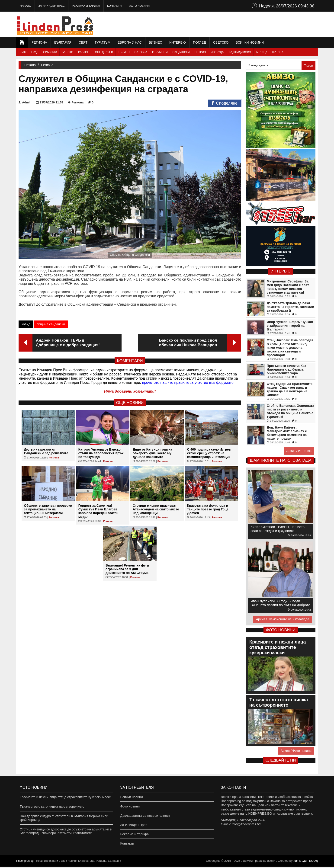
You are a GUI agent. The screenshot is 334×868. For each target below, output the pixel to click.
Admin (25, 102)
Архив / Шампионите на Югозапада (283, 619)
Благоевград (28, 52)
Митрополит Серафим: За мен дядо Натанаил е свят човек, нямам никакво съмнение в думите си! (288, 287)
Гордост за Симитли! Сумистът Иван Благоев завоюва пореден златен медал (98, 511)
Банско (68, 52)
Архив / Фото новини (296, 751)
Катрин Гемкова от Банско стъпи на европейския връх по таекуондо (101, 453)
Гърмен (124, 52)
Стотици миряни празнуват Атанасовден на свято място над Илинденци (156, 509)
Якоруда (217, 52)
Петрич (200, 52)
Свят (83, 42)
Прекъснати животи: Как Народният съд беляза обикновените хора (286, 369)
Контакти (114, 6)
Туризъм (103, 42)
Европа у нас (130, 42)
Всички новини (250, 42)
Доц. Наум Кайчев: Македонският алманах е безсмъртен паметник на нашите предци (287, 433)
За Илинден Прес (51, 6)
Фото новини (139, 6)
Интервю (178, 42)
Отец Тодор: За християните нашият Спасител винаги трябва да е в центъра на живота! (290, 389)
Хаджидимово (240, 52)
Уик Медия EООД (306, 862)
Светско (221, 42)
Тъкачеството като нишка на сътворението (52, 807)
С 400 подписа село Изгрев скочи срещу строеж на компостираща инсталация (209, 453)
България (63, 42)
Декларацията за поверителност (145, 816)
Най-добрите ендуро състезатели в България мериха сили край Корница (64, 818)
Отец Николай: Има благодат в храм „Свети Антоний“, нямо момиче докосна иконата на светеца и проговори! (290, 348)
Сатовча (141, 52)
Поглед (199, 42)
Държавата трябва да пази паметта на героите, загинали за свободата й (290, 307)
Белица (262, 52)
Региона (39, 42)
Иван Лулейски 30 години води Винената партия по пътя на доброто (280, 603)
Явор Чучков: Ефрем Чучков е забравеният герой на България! (290, 326)
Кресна (278, 52)
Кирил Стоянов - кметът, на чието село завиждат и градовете (278, 529)
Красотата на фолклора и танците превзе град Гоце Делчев (208, 509)
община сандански (51, 324)
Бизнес (156, 42)
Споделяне (225, 103)
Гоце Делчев (103, 52)
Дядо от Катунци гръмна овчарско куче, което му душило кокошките (153, 453)
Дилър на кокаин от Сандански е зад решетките (46, 451)
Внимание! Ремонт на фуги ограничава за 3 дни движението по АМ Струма (127, 569)
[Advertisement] (233, 24)
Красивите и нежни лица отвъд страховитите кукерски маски (65, 797)
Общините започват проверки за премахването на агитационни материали (48, 509)
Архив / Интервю (299, 451)
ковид (26, 324)
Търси (308, 66)
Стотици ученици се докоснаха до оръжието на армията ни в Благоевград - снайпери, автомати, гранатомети (66, 831)
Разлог (83, 52)
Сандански (181, 52)
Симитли (50, 52)
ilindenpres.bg (25, 862)
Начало (25, 6)
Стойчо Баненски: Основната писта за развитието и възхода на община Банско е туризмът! (290, 411)
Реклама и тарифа (86, 6)
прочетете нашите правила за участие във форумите (188, 383)
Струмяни (160, 52)
